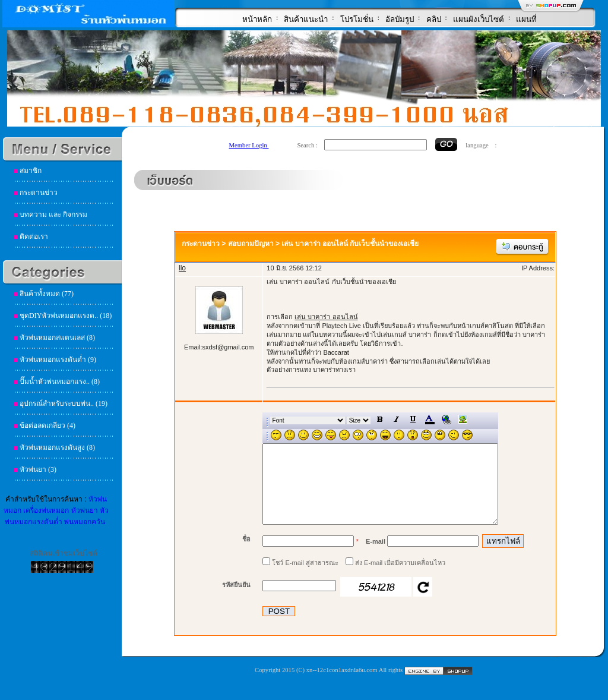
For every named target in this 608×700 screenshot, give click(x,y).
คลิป (434, 19)
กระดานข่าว (39, 193)
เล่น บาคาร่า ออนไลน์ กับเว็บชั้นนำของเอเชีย (350, 244)
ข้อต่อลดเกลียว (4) (47, 425)
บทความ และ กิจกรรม (53, 215)
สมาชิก (31, 171)
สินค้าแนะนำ (306, 19)
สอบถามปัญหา (251, 244)
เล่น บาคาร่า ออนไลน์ (326, 317)
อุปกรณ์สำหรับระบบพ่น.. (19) (64, 403)
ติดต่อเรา (34, 237)
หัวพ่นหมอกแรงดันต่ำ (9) (58, 360)
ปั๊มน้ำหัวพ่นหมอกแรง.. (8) (60, 381)
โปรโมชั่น (357, 19)
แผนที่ (526, 19)
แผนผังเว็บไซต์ (479, 19)
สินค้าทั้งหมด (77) (47, 294)
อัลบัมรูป (400, 19)
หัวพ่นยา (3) (38, 469)
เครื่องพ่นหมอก (46, 510)
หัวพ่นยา (85, 510)
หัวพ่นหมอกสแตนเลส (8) (57, 338)
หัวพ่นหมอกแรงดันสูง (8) (57, 447)
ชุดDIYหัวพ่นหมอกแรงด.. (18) (66, 316)
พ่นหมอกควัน (85, 522)
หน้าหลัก (257, 19)
